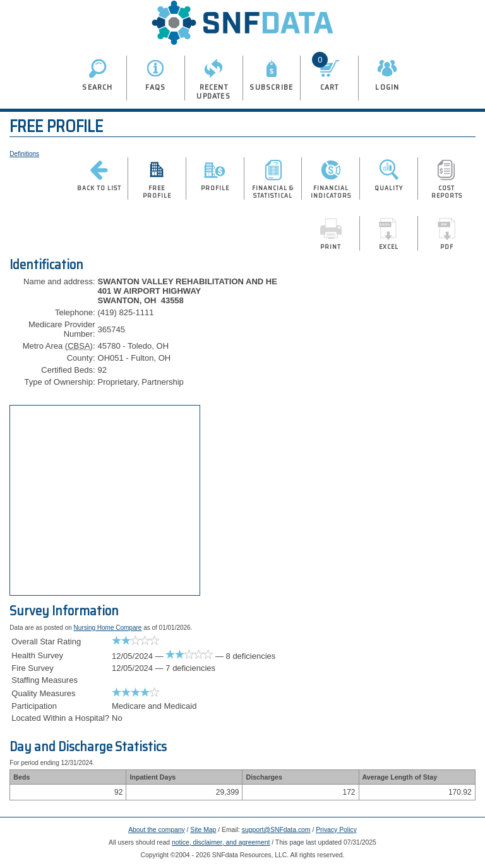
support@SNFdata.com (276, 830)
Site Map (203, 830)
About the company (157, 830)
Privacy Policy (336, 830)
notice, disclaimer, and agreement (221, 842)
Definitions (24, 154)
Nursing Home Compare (108, 628)
